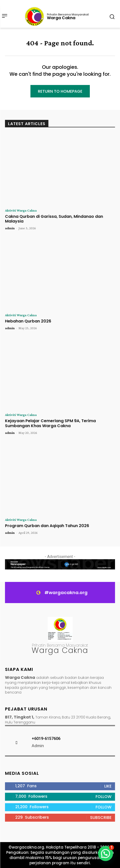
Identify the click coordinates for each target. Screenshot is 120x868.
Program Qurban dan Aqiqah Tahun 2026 (47, 526)
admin (10, 228)
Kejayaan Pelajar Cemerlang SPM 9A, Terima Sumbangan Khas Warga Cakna (50, 423)
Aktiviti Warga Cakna (21, 210)
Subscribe (101, 818)
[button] (106, 854)
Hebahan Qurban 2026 (28, 321)
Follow (104, 797)
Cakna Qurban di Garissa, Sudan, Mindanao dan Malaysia (54, 219)
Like (108, 786)
